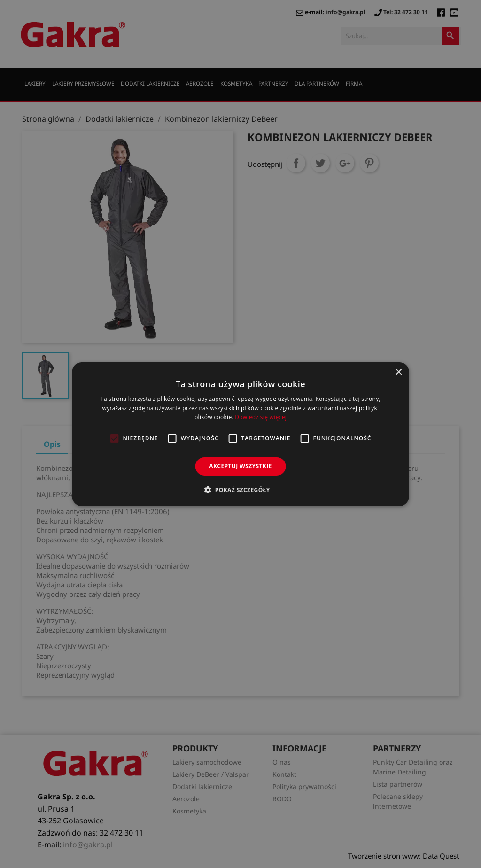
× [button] (398, 372)
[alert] (240, 434)
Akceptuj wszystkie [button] (240, 466)
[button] (240, 490)
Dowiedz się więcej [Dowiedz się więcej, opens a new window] (261, 417)
